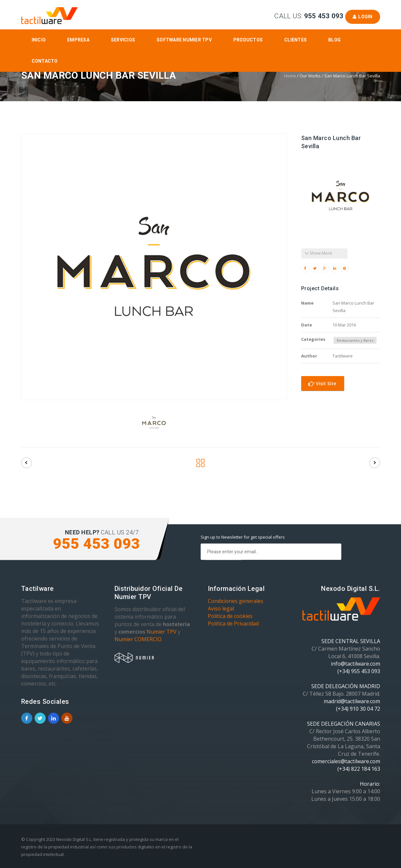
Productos (248, 40)
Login (363, 17)
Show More (318, 253)
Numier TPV (162, 632)
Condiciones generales (236, 601)
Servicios (123, 40)
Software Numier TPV (184, 40)
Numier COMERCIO (138, 639)
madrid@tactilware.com (352, 701)
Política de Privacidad (233, 623)
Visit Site (322, 383)
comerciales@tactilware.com (346, 761)
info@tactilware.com (355, 664)
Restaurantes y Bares (355, 340)
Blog (334, 40)
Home (290, 76)
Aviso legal (221, 608)
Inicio (39, 40)
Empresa (78, 40)
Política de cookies (230, 616)
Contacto (45, 61)
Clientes (295, 40)
